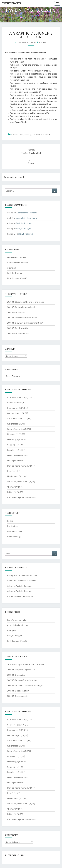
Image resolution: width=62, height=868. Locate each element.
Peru (9, 471)
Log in (10, 521)
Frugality (11, 450)
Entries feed (13, 526)
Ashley (43, 42)
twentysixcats (11, 3)
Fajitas (10, 492)
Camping (11, 445)
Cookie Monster (14, 403)
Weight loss (13, 424)
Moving (11, 461)
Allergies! (12, 268)
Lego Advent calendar (17, 257)
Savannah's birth (15, 418)
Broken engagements (17, 497)
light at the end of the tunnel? (32, 302)
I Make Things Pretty (21, 134)
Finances (11, 434)
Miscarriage (12, 439)
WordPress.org (14, 537)
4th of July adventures (17, 481)
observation (23, 328)
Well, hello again (24, 223)
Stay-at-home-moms (17, 466)
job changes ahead (26, 307)
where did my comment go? (30, 323)
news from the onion (27, 318)
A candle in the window (27, 213)
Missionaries (13, 476)
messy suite (23, 333)
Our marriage (13, 413)
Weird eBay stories (16, 429)
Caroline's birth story (17, 397)
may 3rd (22, 312)
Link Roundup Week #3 (17, 278)
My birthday (13, 455)
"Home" (11, 487)
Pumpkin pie (13, 408)
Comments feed (14, 531)
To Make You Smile (41, 134)
